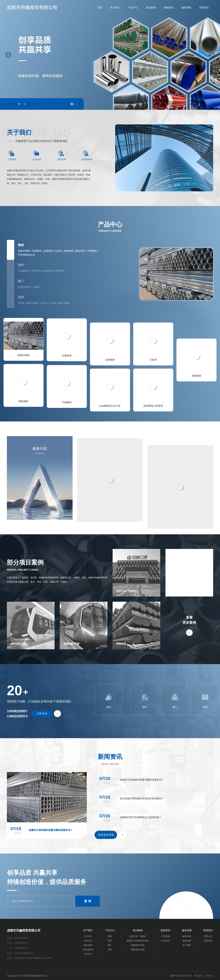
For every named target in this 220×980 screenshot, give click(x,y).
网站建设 (198, 976)
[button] (19, 104)
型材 (21, 297)
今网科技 (209, 976)
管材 (21, 245)
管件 (21, 265)
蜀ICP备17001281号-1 (181, 976)
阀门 (21, 281)
